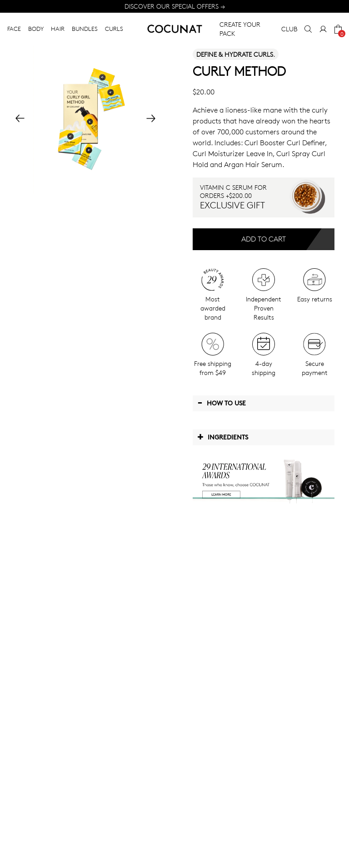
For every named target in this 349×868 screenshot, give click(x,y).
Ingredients (223, 437)
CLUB (289, 29)
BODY (36, 29)
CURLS (114, 29)
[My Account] (323, 29)
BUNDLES (85, 29)
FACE (14, 29)
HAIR (58, 29)
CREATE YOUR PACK (240, 29)
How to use (222, 403)
